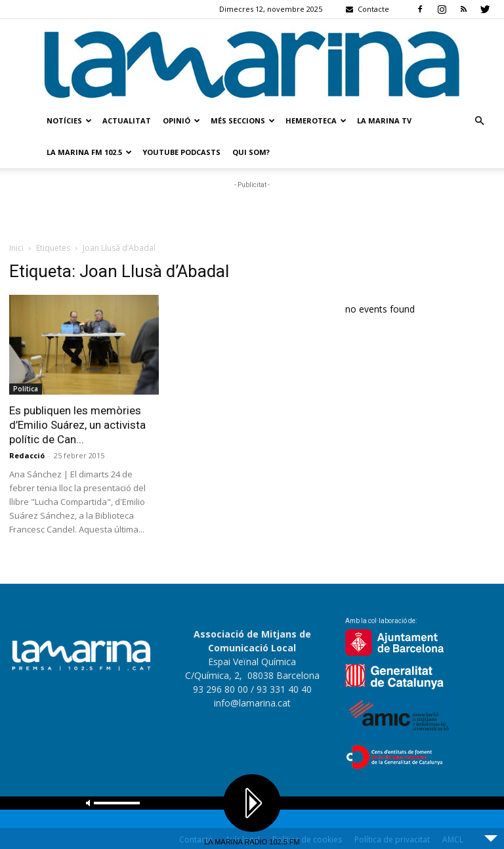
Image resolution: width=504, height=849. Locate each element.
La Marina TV (384, 120)
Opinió (181, 120)
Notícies (69, 120)
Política (26, 389)
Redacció (27, 455)
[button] (479, 121)
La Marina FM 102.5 (89, 152)
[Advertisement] (252, 211)
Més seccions (243, 120)
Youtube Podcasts (181, 152)
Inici (16, 248)
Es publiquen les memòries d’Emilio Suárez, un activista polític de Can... (77, 425)
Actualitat (127, 120)
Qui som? (251, 152)
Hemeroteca (316, 120)
